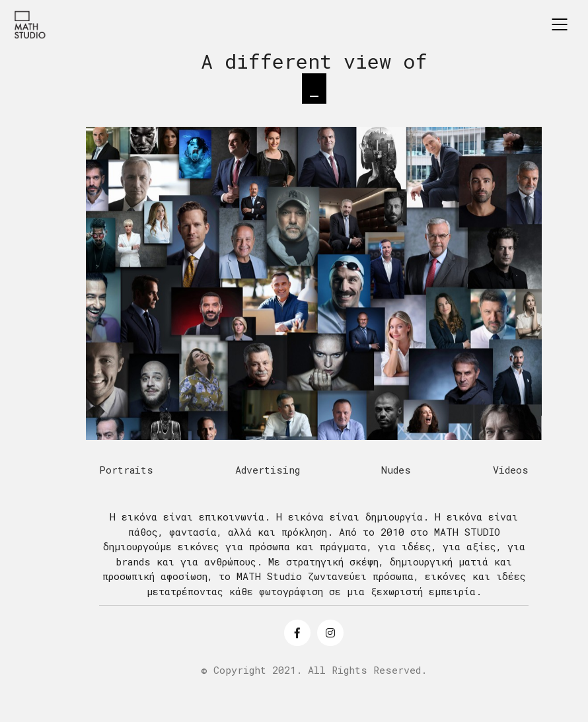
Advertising (268, 470)
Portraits (126, 470)
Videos (511, 470)
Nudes (396, 470)
